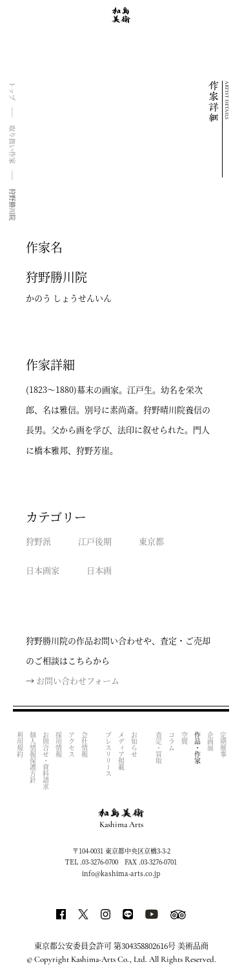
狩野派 (38, 541)
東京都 (151, 541)
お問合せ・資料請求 (45, 761)
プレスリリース (109, 754)
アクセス (71, 745)
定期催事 (223, 745)
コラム (171, 741)
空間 (184, 738)
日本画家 (43, 570)
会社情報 (84, 745)
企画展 (210, 741)
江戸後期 (95, 541)
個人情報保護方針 (33, 757)
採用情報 (58, 745)
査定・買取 (158, 748)
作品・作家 (197, 748)
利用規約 (20, 745)
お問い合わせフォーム (78, 680)
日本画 (99, 570)
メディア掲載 (122, 751)
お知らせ (135, 745)
